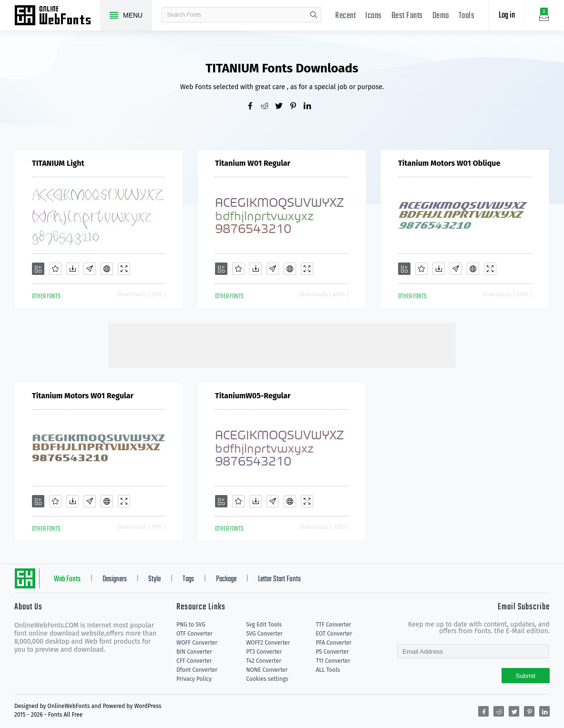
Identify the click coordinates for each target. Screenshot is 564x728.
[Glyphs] (90, 269)
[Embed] (107, 269)
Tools (467, 16)
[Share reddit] (268, 107)
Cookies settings (267, 679)
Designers (115, 579)
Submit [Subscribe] (526, 676)
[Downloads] (72, 269)
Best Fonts (407, 16)
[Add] (38, 269)
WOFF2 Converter (268, 643)
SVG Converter (264, 634)
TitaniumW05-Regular (253, 396)
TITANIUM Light (58, 163)
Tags (188, 579)
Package (226, 579)
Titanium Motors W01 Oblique (449, 163)
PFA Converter (333, 643)
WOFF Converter (197, 643)
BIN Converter (194, 652)
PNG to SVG (191, 625)
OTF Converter (195, 634)
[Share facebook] (254, 107)
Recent (345, 16)
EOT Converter (334, 634)
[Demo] (124, 269)
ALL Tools (328, 670)
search (314, 15)
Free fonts (57, 16)
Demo (441, 16)
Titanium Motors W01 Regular (83, 396)
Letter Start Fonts (279, 579)
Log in (507, 15)
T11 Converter (333, 661)
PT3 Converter (264, 652)
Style (154, 579)
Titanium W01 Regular (253, 163)
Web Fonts (67, 579)
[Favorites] (55, 269)
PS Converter (332, 652)
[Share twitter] (282, 107)
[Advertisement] (282, 344)
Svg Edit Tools (264, 625)
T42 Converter (264, 661)
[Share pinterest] (297, 107)
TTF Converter (333, 625)
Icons (374, 16)
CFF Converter (194, 661)
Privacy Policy (194, 679)
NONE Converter (267, 670)
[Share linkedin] (311, 107)
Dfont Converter (197, 670)
